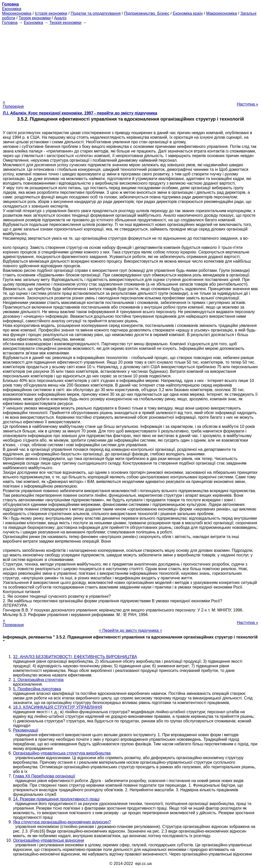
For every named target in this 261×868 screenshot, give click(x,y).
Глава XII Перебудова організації (44, 776)
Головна (10, 23)
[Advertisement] (130, 61)
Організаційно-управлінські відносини (49, 840)
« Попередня (13, 104)
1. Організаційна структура (38, 680)
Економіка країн (188, 13)
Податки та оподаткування (96, 13)
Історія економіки (51, 13)
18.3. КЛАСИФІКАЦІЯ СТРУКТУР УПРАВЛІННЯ (58, 707)
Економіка (12, 9)
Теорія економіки (35, 18)
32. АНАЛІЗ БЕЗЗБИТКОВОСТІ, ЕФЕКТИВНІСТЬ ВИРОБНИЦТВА (75, 657)
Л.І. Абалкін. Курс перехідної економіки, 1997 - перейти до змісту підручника (80, 113)
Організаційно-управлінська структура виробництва (62, 753)
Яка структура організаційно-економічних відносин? (62, 822)
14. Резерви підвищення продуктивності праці (56, 799)
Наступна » (247, 104)
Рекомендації (26, 730)
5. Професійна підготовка (37, 689)
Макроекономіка (222, 13)
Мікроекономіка (17, 13)
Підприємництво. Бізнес (147, 13)
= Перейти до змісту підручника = (131, 630)
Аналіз (60, 18)
